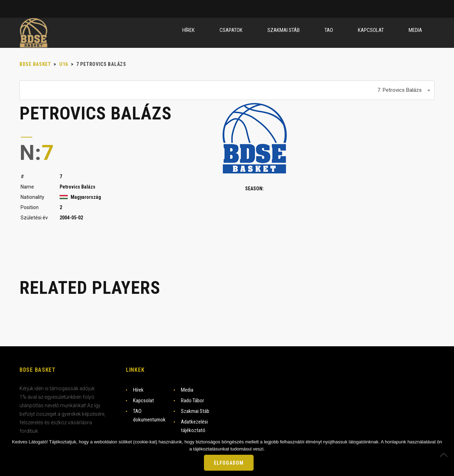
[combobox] (227, 90)
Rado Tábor (192, 401)
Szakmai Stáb (195, 411)
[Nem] (445, 455)
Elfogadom (229, 463)
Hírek (138, 390)
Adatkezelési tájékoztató (194, 426)
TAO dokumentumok (149, 415)
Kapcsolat (143, 401)
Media (187, 390)
